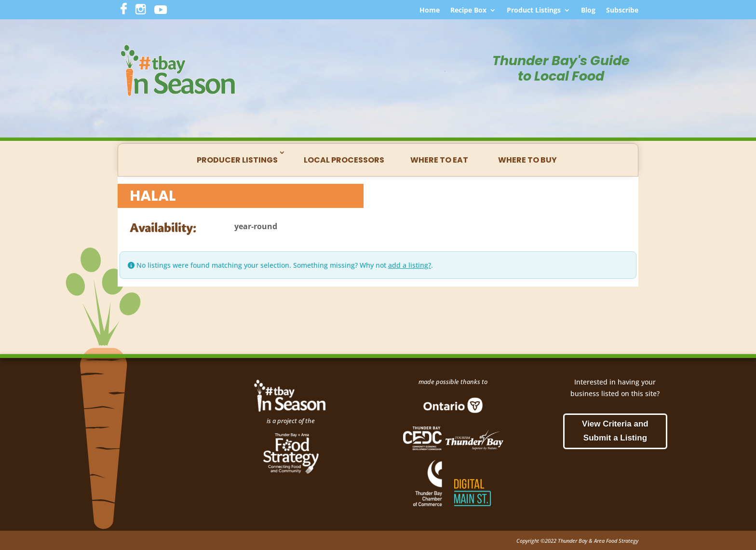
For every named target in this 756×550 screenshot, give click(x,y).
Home (430, 11)
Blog (588, 11)
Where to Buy (527, 160)
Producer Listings (237, 160)
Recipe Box (468, 11)
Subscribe (622, 11)
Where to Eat (439, 160)
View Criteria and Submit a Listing (615, 431)
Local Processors (344, 160)
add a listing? (410, 265)
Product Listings (534, 11)
